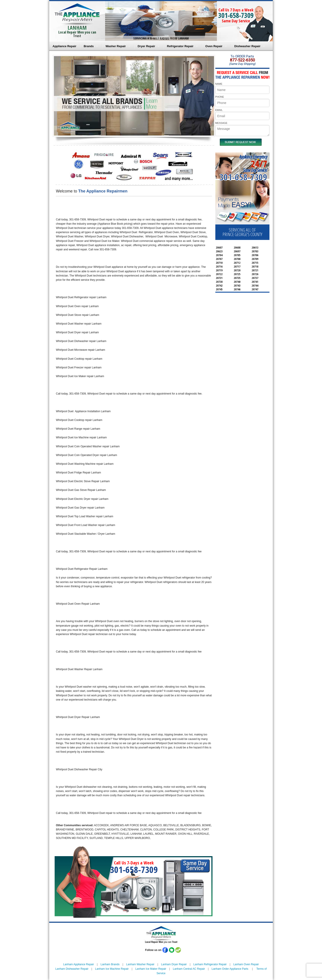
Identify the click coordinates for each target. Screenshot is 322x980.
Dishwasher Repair (247, 46)
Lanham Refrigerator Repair (210, 964)
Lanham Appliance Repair (79, 964)
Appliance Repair (64, 46)
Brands (89, 46)
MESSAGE (221, 123)
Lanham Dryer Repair (174, 964)
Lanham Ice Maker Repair (151, 969)
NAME (219, 84)
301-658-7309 (236, 15)
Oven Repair (214, 46)
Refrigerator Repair (180, 46)
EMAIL (219, 110)
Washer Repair (116, 46)
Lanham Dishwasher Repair (72, 969)
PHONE (220, 97)
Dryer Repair (146, 46)
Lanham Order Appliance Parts (230, 969)
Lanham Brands (110, 964)
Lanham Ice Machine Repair (112, 969)
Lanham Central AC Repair (189, 969)
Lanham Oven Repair (246, 964)
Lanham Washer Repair (140, 964)
